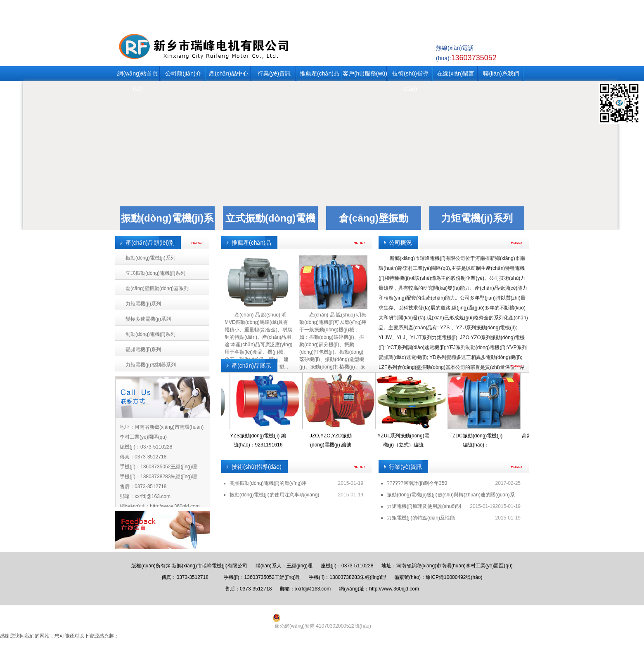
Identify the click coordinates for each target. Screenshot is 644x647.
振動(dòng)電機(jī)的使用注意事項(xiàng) (274, 495)
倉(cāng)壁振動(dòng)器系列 (157, 288)
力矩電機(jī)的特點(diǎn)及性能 (421, 518)
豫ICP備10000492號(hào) (454, 577)
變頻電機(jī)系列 (143, 349)
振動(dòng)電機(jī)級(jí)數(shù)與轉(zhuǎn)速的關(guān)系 (451, 495)
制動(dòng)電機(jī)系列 (150, 334)
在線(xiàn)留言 (456, 73)
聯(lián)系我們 (501, 73)
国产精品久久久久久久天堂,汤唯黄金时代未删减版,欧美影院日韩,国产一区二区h (88, 643)
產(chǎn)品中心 (229, 73)
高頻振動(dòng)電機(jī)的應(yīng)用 (268, 483)
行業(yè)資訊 (274, 73)
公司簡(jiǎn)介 (183, 73)
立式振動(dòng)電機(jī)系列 (155, 273)
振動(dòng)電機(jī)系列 (150, 258)
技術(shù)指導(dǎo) (410, 76)
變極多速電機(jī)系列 (148, 319)
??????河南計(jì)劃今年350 (417, 483)
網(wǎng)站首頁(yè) (138, 76)
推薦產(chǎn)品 (320, 73)
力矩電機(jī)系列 (477, 218)
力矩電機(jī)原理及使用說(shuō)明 (424, 506)
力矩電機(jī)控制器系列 (151, 365)
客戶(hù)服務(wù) (365, 73)
